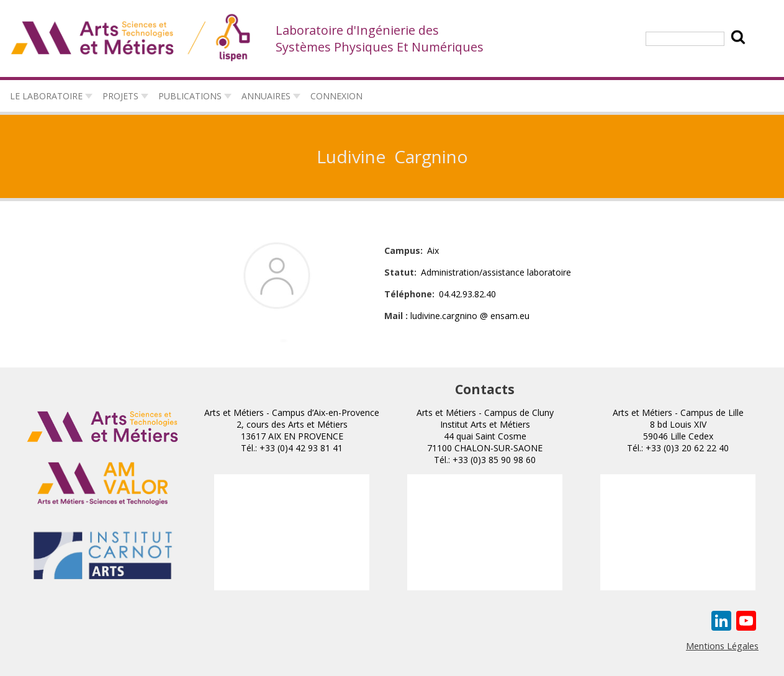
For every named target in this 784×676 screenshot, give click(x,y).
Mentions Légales (722, 646)
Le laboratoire (46, 96)
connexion (336, 96)
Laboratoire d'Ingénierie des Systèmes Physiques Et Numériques (380, 38)
